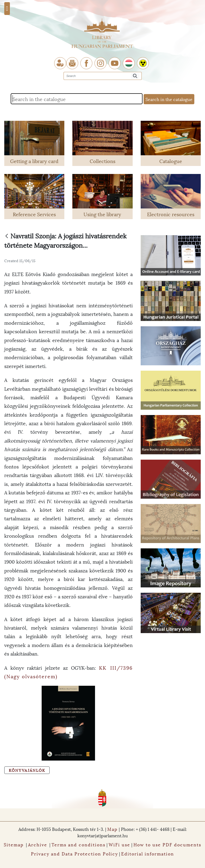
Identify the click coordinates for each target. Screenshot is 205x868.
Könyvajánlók (27, 770)
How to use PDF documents (167, 844)
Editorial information (148, 853)
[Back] (7, 236)
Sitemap (14, 844)
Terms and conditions (78, 844)
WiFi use (119, 844)
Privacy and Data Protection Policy (74, 853)
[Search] (135, 76)
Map (113, 829)
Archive (38, 844)
